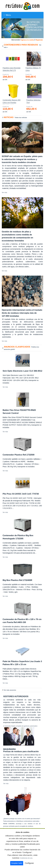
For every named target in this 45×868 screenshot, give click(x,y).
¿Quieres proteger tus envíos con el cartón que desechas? (22, 819)
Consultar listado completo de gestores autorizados (21, 726)
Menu (7, 15)
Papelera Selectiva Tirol (33, 101)
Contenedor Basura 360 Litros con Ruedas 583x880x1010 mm (12, 102)
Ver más (4, 193)
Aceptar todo (17, 863)
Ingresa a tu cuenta (27, 40)
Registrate (39, 40)
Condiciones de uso (26, 858)
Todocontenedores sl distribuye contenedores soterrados (21, 821)
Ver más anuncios (10, 690)
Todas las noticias (21, 118)
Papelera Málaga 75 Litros (33, 69)
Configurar (29, 863)
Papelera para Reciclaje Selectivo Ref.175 (12, 69)
